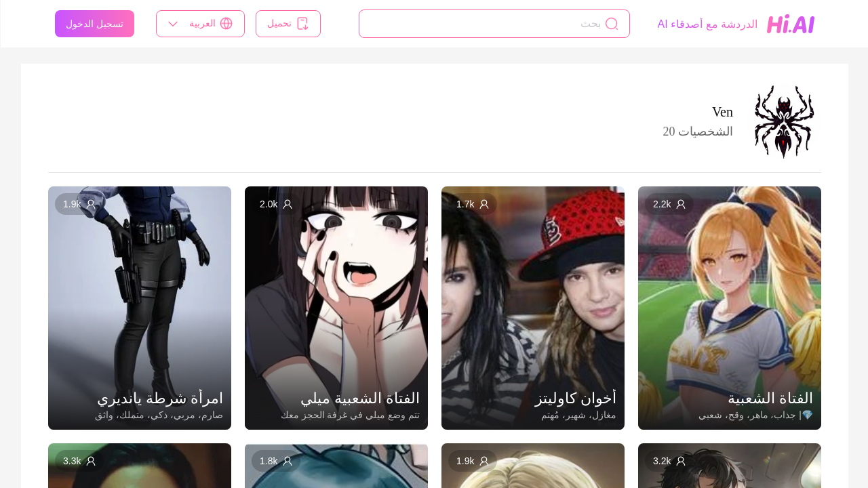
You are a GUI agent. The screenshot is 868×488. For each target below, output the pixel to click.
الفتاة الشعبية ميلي (359, 398)
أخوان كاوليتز (575, 398)
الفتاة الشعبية (770, 398)
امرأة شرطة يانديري (159, 398)
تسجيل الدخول (94, 24)
